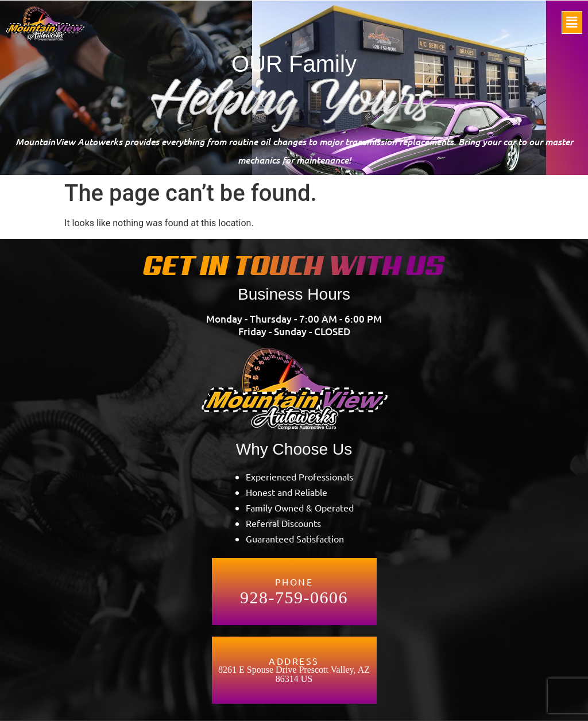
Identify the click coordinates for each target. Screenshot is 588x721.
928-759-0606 (294, 598)
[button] (572, 22)
